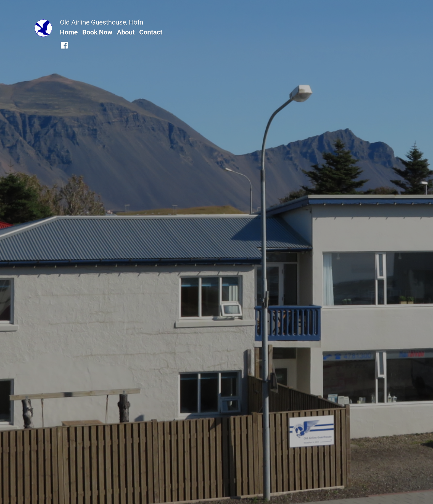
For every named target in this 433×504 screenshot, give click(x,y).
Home (69, 32)
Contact (151, 32)
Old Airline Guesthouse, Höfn (102, 22)
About (126, 32)
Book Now (97, 32)
